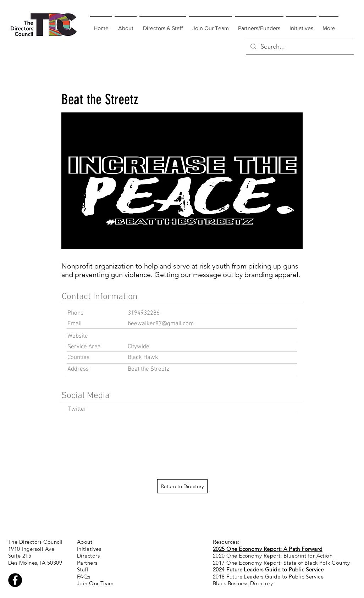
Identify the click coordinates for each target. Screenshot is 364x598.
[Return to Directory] (182, 486)
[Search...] (300, 47)
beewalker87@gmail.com (161, 324)
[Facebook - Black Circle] (15, 580)
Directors (88, 556)
